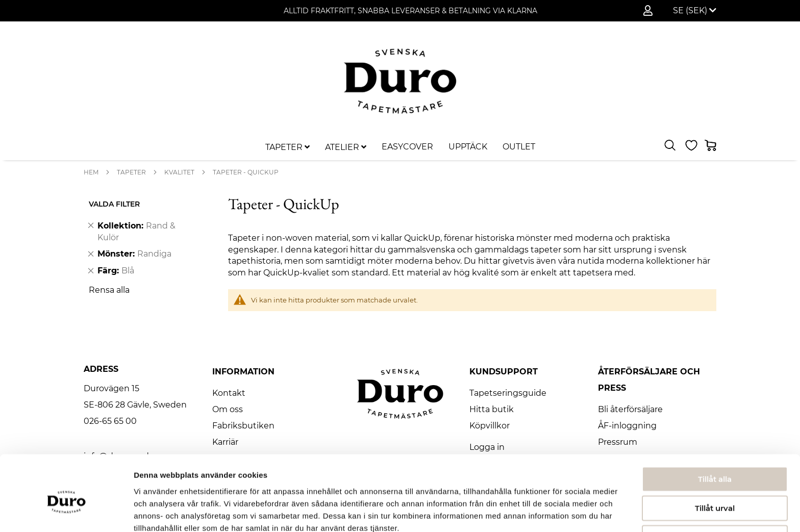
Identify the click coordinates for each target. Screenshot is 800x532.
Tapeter (131, 172)
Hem (91, 172)
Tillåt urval (715, 459)
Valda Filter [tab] (114, 204)
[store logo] (400, 81)
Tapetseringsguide (508, 393)
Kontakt (229, 393)
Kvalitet (179, 172)
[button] (695, 11)
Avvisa (715, 488)
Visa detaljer (554, 512)
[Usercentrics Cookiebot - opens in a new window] (66, 512)
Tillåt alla (715, 430)
